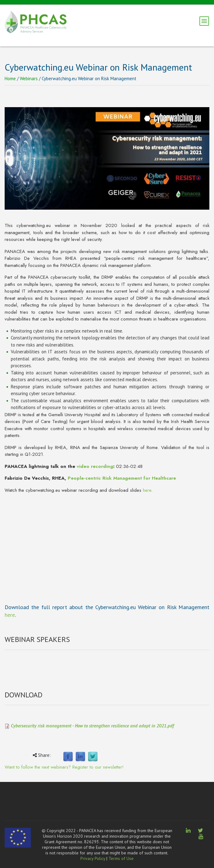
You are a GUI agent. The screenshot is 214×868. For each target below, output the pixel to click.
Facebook (68, 757)
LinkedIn (80, 757)
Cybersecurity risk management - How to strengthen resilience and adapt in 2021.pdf (92, 726)
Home (10, 79)
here (147, 490)
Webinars (29, 79)
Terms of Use (121, 858)
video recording (95, 466)
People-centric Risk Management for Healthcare (122, 478)
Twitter (93, 757)
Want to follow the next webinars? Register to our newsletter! (64, 767)
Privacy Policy (93, 858)
